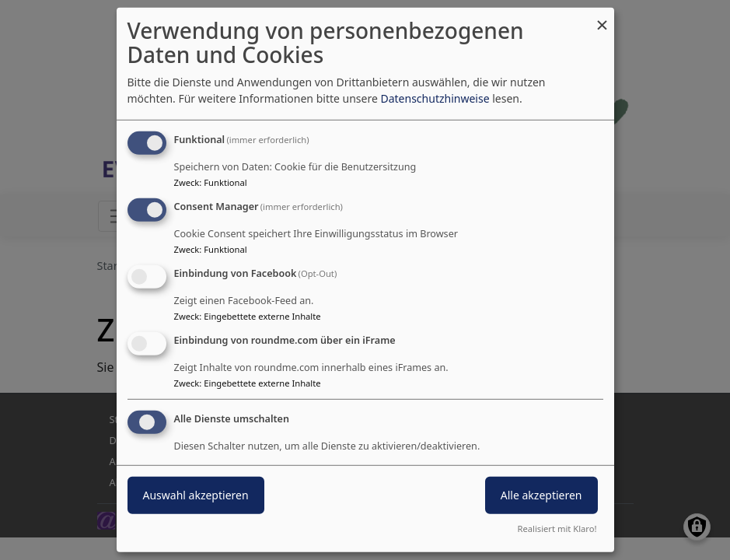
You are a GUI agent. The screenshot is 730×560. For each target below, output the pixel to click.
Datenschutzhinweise (435, 98)
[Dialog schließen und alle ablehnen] (603, 17)
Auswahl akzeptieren (196, 494)
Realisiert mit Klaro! (557, 528)
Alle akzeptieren (541, 494)
